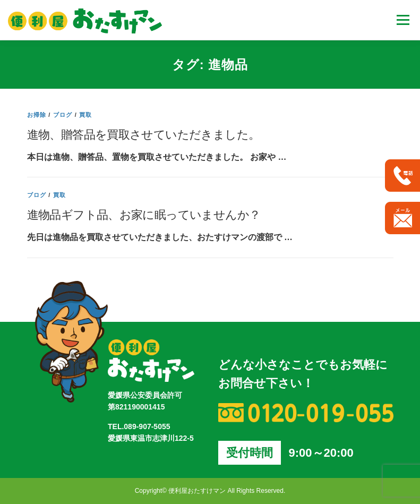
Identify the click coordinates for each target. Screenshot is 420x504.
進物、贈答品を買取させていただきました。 (144, 134)
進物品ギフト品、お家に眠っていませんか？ (144, 214)
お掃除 (37, 115)
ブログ (63, 115)
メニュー (403, 20)
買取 (85, 115)
